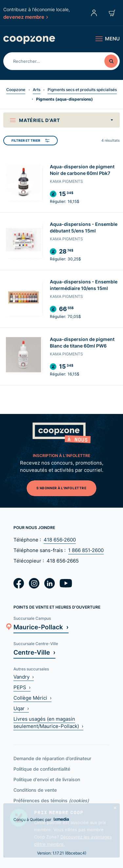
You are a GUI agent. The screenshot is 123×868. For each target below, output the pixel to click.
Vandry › (24, 677)
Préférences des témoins (51, 800)
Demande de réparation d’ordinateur (52, 758)
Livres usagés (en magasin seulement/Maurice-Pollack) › (48, 723)
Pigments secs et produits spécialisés (82, 90)
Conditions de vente (35, 790)
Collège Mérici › (32, 698)
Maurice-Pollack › (41, 627)
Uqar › (21, 708)
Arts (37, 90)
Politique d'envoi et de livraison (47, 779)
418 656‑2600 (60, 540)
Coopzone (16, 90)
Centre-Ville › (34, 652)
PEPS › (22, 687)
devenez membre (26, 17)
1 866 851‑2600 (86, 550)
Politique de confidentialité (42, 769)
